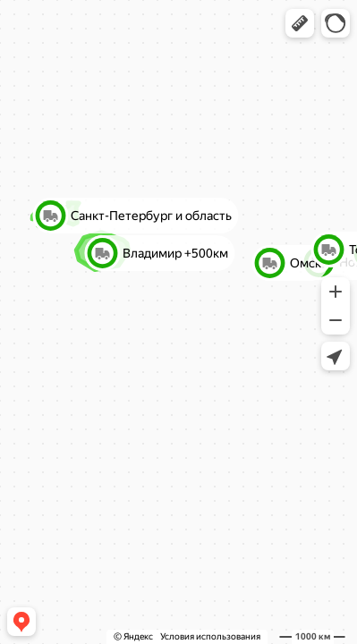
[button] (300, 23)
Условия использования (210, 636)
